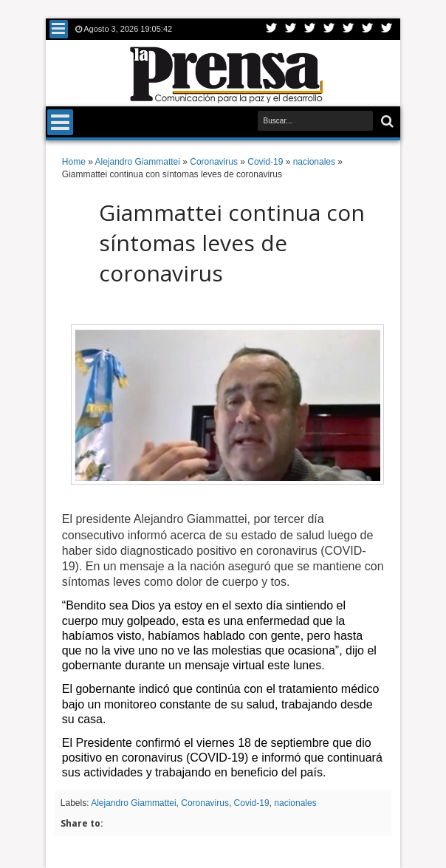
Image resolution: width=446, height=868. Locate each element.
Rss (329, 29)
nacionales (295, 803)
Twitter (272, 29)
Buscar (386, 122)
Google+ (310, 29)
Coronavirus (205, 803)
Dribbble (368, 29)
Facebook (291, 29)
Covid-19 (252, 803)
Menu (59, 29)
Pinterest (387, 29)
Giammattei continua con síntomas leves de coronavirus (232, 243)
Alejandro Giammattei (133, 803)
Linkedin (349, 29)
